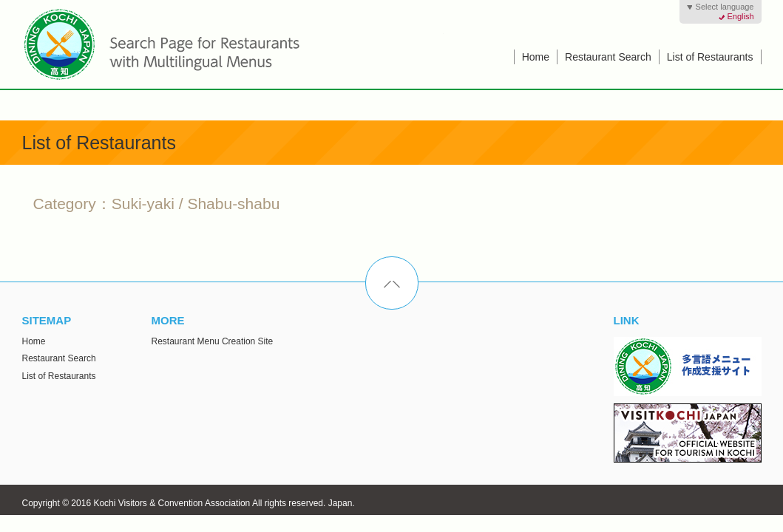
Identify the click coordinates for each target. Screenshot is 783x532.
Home (536, 57)
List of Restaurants (710, 57)
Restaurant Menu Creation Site (213, 341)
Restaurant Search (608, 57)
